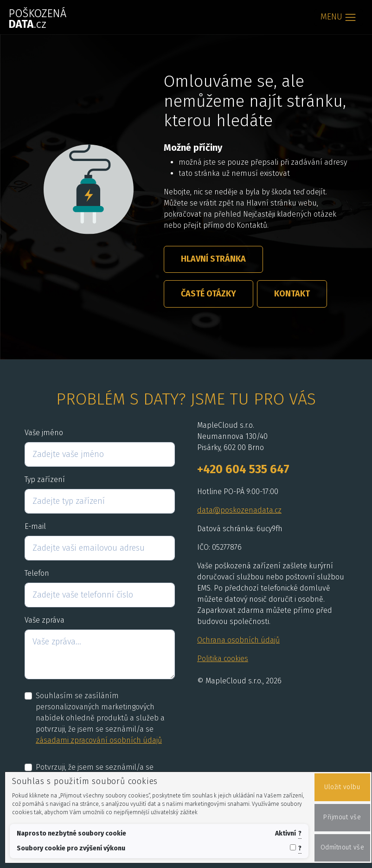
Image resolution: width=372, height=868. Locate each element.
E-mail (35, 526)
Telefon (37, 573)
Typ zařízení (45, 479)
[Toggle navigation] (339, 17)
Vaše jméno (44, 433)
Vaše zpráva (45, 620)
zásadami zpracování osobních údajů (99, 740)
